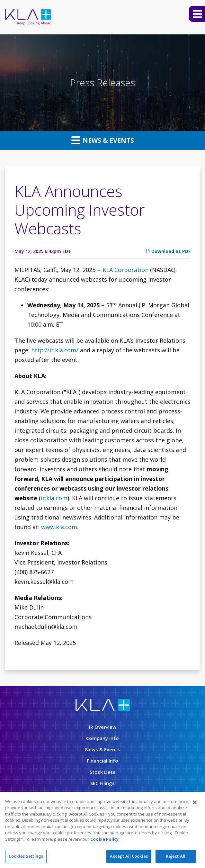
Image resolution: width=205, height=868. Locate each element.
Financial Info (102, 761)
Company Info (102, 738)
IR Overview (103, 727)
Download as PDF (168, 251)
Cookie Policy (104, 840)
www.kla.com (59, 527)
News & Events (103, 140)
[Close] (195, 803)
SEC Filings (102, 783)
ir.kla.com (54, 498)
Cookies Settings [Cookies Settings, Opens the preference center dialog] (26, 857)
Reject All (176, 857)
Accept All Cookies (129, 857)
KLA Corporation (125, 270)
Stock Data (103, 772)
